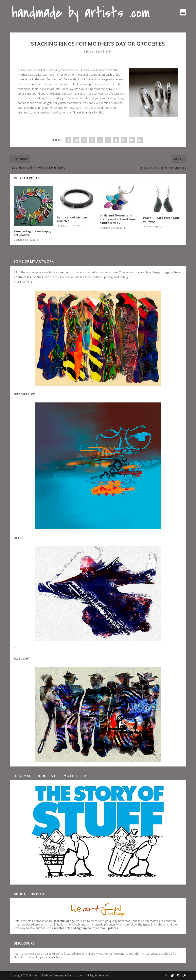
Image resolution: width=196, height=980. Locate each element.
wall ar (64, 272)
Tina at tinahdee (83, 112)
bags (157, 272)
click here (56, 957)
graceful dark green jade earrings (161, 220)
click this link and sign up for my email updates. (85, 928)
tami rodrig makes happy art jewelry (33, 233)
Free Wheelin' (24, 394)
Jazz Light (22, 658)
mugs (165, 272)
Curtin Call (23, 282)
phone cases (22, 277)
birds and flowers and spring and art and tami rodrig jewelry (118, 219)
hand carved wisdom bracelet (72, 219)
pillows (176, 272)
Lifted (19, 538)
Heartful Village (64, 921)
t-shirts (38, 277)
